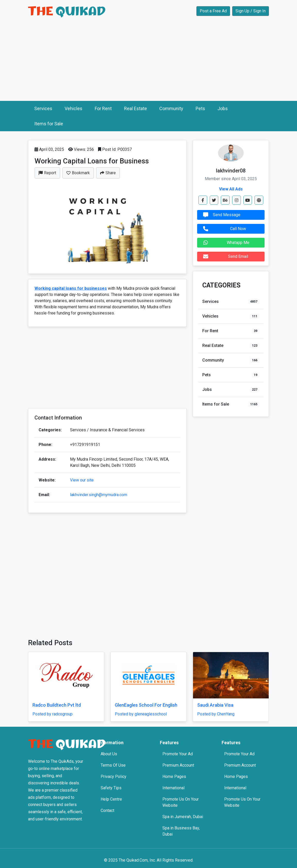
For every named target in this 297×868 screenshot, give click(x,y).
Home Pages (174, 777)
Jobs (223, 108)
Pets (200, 108)
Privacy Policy (113, 777)
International (173, 788)
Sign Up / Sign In (251, 11)
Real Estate (136, 108)
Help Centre (111, 799)
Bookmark (78, 173)
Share (108, 173)
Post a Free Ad (213, 11)
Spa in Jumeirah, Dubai (183, 817)
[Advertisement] (148, 62)
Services (43, 108)
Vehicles (73, 108)
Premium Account (178, 765)
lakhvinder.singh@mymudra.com (99, 495)
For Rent (103, 108)
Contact (107, 810)
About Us (109, 754)
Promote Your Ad (178, 754)
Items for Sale (49, 124)
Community (171, 108)
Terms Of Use (113, 765)
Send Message (220, 215)
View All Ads (231, 189)
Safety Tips (111, 788)
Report (47, 173)
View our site (82, 480)
